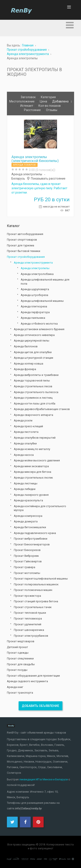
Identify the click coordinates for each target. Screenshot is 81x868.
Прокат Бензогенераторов (32, 544)
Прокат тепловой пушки (30, 613)
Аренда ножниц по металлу (32, 449)
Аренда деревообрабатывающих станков (42, 409)
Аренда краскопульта (28, 500)
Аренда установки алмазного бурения (39, 329)
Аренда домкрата (26, 521)
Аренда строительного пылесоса (36, 392)
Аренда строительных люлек (33, 478)
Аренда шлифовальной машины (42, 301)
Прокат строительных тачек (33, 607)
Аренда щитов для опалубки (33, 352)
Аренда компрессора (28, 516)
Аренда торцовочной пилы (32, 381)
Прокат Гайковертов (28, 561)
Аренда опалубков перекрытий (35, 438)
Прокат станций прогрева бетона (36, 601)
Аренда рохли (23, 420)
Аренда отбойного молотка (39, 324)
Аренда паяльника (33, 318)
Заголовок (29, 97)
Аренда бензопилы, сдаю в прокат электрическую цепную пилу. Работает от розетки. (39, 188)
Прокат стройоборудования (26, 257)
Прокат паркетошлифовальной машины (41, 579)
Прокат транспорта (20, 693)
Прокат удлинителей (28, 624)
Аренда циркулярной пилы (32, 341)
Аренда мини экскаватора (31, 466)
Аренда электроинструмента (33, 263)
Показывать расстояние (48, 178)
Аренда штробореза (34, 295)
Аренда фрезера (25, 369)
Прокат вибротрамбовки (31, 539)
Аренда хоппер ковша (29, 364)
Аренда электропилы (27, 174)
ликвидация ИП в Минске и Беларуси (44, 779)
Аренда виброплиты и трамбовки (36, 375)
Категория (49, 97)
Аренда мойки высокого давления (37, 460)
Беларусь (18, 178)
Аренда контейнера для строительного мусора (40, 508)
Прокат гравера (25, 567)
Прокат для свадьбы (21, 664)
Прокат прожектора (27, 596)
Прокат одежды (18, 653)
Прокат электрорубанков (31, 636)
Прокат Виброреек (26, 556)
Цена (44, 101)
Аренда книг (15, 687)
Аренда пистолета (26, 432)
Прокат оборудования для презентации (33, 676)
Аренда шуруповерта (35, 289)
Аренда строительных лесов (33, 386)
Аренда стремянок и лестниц (33, 398)
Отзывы (52, 110)
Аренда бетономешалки (30, 527)
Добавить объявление (40, 706)
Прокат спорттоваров (22, 240)
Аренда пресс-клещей (28, 426)
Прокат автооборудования (25, 234)
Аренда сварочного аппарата (33, 415)
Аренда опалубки (25, 443)
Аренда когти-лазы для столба (35, 403)
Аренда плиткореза (34, 306)
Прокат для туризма (21, 245)
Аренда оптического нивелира (34, 335)
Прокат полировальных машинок (36, 584)
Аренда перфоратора (35, 312)
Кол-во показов (50, 106)
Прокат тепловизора (28, 619)
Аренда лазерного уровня (31, 495)
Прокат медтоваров (21, 641)
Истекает (27, 106)
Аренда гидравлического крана (35, 533)
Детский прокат (17, 647)
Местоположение (22, 101)
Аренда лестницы (26, 483)
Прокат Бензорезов (27, 550)
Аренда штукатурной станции (33, 358)
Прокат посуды (17, 670)
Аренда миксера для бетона (33, 472)
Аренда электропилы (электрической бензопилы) (35, 159)
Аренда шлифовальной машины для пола (45, 282)
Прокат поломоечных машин (33, 590)
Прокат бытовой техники (24, 251)
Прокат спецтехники (20, 658)
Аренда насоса (24, 455)
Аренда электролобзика (37, 274)
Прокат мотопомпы (27, 573)
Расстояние (33, 110)
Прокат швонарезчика (29, 630)
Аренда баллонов (26, 346)
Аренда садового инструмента (27, 681)
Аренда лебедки (25, 489)
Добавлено (60, 101)
